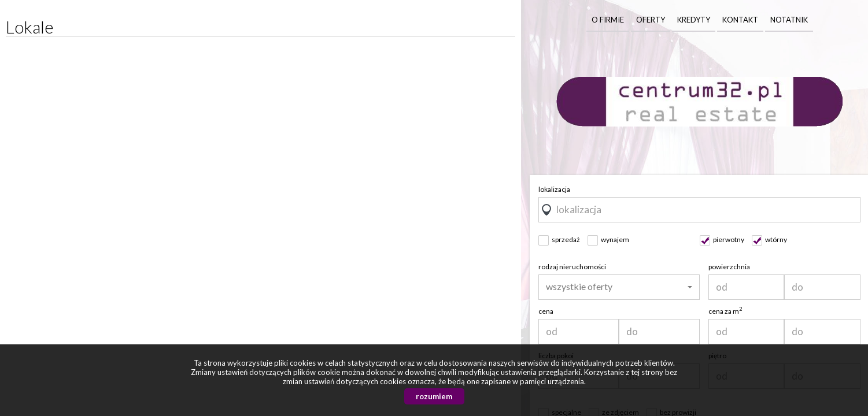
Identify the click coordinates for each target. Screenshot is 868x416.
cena (546, 311)
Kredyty (694, 20)
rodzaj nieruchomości (572, 267)
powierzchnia (729, 267)
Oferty (651, 20)
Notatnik (789, 20)
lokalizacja (554, 189)
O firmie (608, 20)
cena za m (725, 311)
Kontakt (740, 20)
